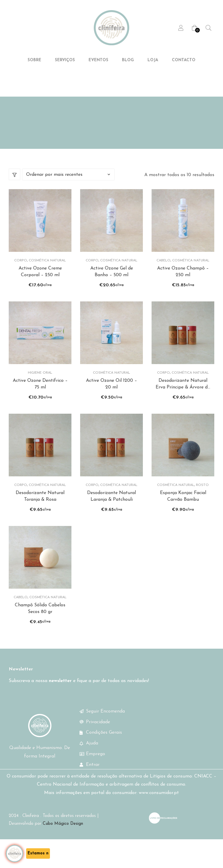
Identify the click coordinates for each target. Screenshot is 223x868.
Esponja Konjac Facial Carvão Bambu (183, 507)
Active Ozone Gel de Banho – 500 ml (112, 280)
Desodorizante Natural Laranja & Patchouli (111, 507)
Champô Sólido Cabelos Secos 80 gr (40, 621)
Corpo (21, 269)
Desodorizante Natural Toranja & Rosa (40, 507)
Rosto (202, 496)
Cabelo (163, 269)
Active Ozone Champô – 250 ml (183, 280)
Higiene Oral (40, 382)
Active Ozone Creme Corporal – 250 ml (40, 280)
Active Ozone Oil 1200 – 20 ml (111, 393)
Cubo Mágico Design (63, 837)
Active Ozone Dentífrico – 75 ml (40, 393)
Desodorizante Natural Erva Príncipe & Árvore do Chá (183, 394)
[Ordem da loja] (68, 183)
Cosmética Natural (47, 269)
